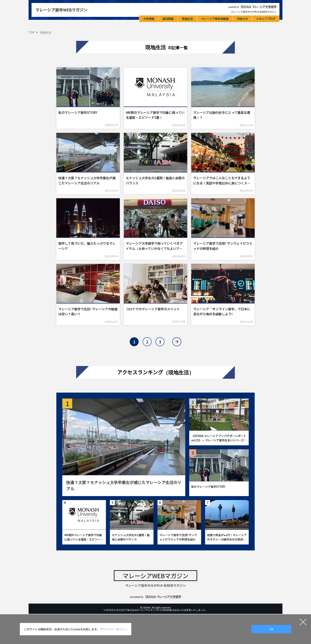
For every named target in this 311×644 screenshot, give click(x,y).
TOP (31, 32)
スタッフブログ (266, 19)
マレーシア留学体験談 (215, 19)
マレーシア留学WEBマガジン (61, 10)
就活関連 (168, 19)
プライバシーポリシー (113, 629)
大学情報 (149, 19)
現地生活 (187, 19)
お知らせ (242, 19)
